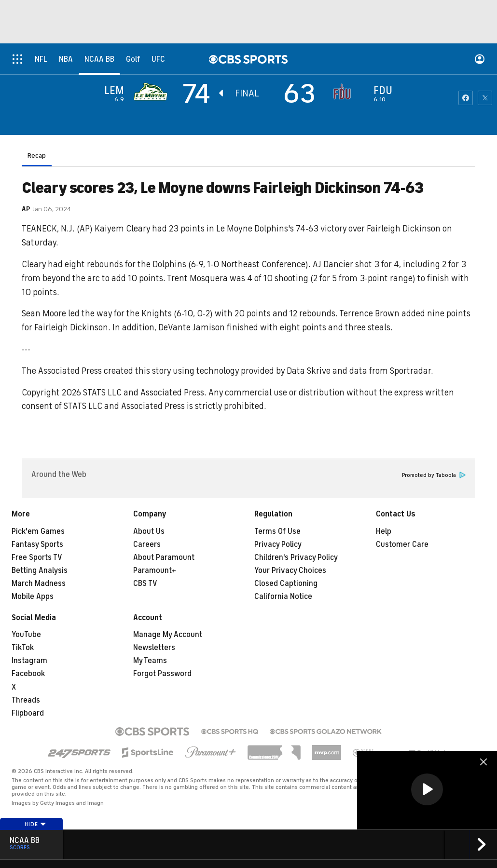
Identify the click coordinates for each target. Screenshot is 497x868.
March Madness (39, 583)
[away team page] (153, 92)
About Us (149, 531)
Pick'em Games (38, 531)
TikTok (23, 648)
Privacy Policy (278, 544)
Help (384, 531)
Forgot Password (162, 674)
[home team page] (345, 92)
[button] (427, 789)
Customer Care (402, 544)
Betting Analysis (40, 570)
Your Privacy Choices (290, 570)
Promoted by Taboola (434, 475)
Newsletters (154, 648)
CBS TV (145, 583)
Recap (37, 156)
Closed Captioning (286, 583)
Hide (35, 824)
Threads (26, 700)
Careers (147, 544)
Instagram (29, 661)
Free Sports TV (37, 557)
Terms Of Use (277, 531)
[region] (427, 790)
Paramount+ (155, 570)
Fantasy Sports (37, 544)
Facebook (28, 674)
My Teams (150, 661)
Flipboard (28, 713)
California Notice (283, 597)
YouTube (26, 635)
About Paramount (164, 557)
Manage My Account (168, 635)
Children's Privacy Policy (296, 557)
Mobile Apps (33, 597)
